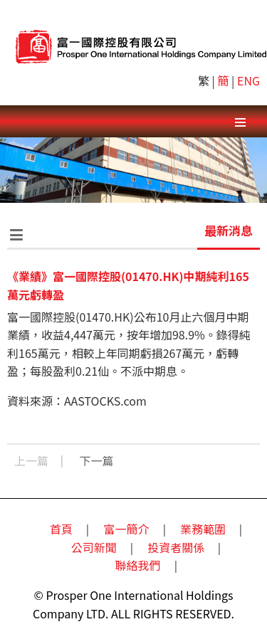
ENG (248, 80)
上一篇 (31, 460)
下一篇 (97, 460)
